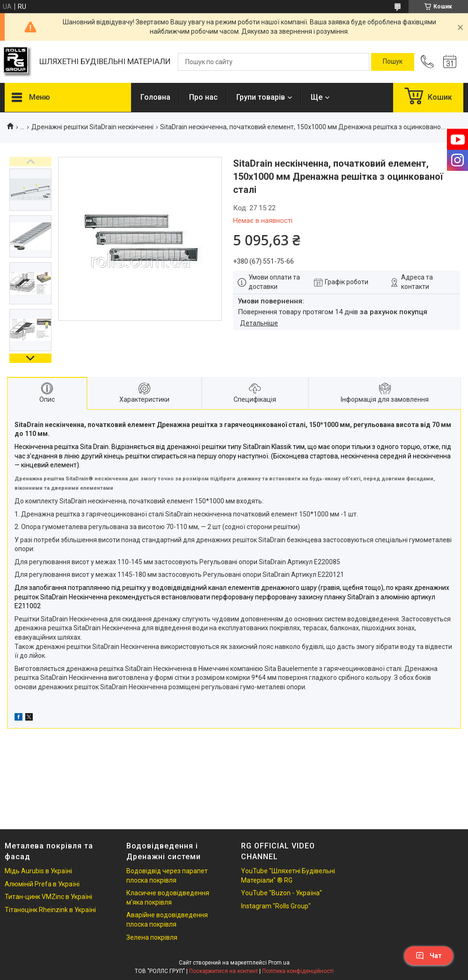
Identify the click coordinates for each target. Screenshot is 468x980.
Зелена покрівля (152, 937)
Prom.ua (279, 963)
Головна (155, 97)
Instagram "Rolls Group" (276, 906)
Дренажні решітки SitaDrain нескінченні (92, 127)
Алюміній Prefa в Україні (42, 884)
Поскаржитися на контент (223, 971)
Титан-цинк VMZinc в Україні (48, 897)
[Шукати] (393, 62)
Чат (429, 956)
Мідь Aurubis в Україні (38, 871)
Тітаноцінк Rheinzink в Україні (50, 910)
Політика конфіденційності (298, 971)
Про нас (203, 97)
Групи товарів (261, 97)
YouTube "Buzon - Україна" (282, 893)
